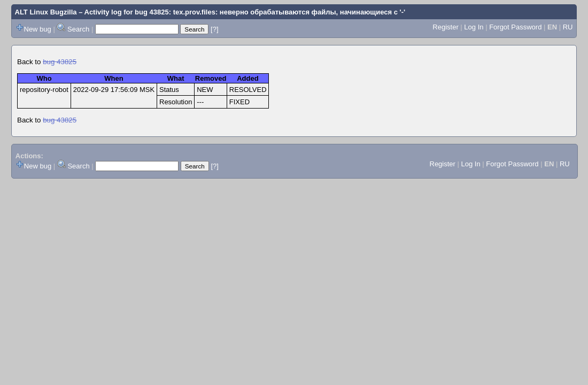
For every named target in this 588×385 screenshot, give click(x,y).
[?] (214, 29)
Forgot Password (515, 27)
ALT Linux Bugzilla (46, 12)
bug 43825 (60, 62)
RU (568, 27)
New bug (38, 29)
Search (78, 29)
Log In (474, 27)
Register (445, 27)
